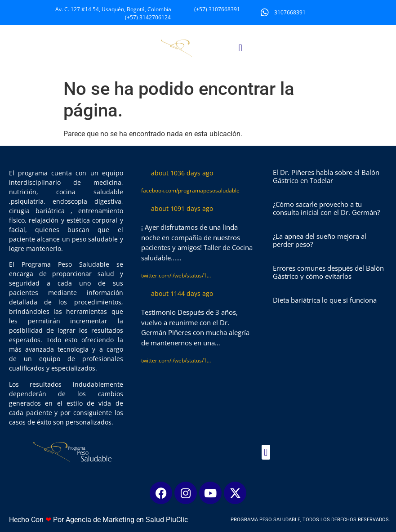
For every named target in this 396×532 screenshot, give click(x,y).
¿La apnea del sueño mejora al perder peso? (320, 240)
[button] (240, 48)
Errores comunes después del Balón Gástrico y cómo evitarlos (328, 272)
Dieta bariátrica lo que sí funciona (325, 300)
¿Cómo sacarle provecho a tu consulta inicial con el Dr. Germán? (326, 208)
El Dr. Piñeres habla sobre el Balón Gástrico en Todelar (326, 176)
